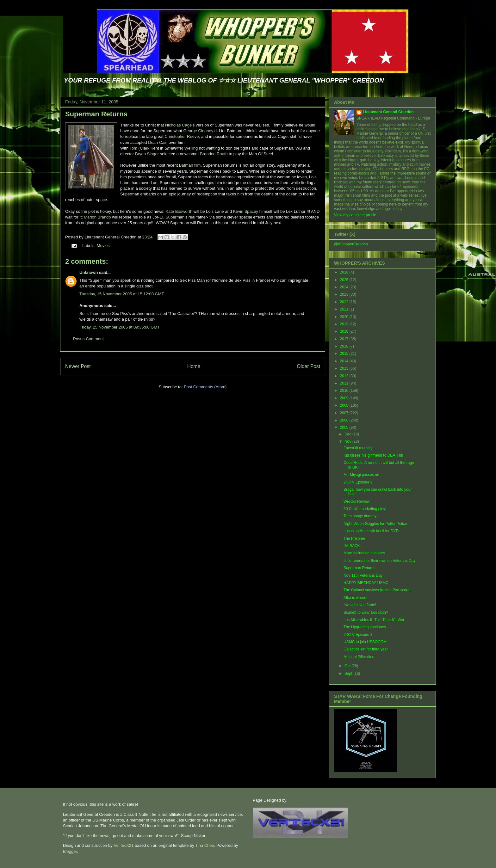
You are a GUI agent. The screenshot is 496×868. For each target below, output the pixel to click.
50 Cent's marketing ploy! (365, 509)
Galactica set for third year (366, 649)
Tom (134, 148)
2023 (345, 294)
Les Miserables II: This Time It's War (374, 620)
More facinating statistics (364, 553)
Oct (348, 666)
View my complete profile (355, 215)
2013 (345, 368)
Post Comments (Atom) (205, 387)
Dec (348, 434)
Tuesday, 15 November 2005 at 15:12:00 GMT (122, 294)
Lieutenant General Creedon (388, 112)
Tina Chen (205, 845)
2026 (345, 272)
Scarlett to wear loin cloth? (366, 613)
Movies (103, 246)
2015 (345, 354)
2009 (345, 398)
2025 (345, 280)
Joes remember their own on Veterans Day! (380, 561)
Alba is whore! (355, 598)
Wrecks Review (356, 502)
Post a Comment (88, 339)
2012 (345, 376)
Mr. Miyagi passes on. (362, 475)
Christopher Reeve (182, 136)
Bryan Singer (147, 154)
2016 (345, 346)
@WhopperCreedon (351, 244)
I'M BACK (352, 546)
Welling (190, 148)
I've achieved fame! (360, 605)
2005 (345, 428)
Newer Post (78, 366)
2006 (345, 420)
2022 (345, 302)
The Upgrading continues (365, 627)
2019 (345, 324)
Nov (348, 441)
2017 (345, 339)
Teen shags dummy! (360, 516)
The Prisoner (354, 539)
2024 (345, 287)
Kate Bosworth (179, 211)
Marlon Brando (97, 217)
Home (194, 366)
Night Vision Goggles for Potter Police (375, 524)
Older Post (308, 366)
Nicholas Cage (179, 125)
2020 (345, 317)
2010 (345, 391)
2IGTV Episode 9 (358, 482)
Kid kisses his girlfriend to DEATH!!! (373, 455)
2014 (345, 361)
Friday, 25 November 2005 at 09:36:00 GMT (120, 327)
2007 (345, 413)
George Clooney (198, 131)
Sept (349, 674)
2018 (345, 331)
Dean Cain (158, 142)
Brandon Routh (214, 154)
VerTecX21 (124, 845)
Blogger (70, 851)
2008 (345, 405)
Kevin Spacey (246, 211)
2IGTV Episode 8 (358, 635)
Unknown (89, 272)
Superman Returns (96, 114)
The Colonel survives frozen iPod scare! (377, 590)
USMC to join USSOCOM (365, 642)
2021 (345, 309)
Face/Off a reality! (358, 448)
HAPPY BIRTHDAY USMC (366, 583)
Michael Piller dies (359, 657)
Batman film (190, 165)
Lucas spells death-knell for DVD (371, 531)
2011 (345, 383)
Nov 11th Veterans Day (363, 576)
